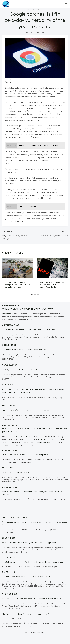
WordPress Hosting (10, 425)
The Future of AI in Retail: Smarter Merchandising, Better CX (26, 614)
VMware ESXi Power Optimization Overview (30, 309)
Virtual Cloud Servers (11, 450)
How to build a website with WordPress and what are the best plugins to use (33, 562)
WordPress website (45, 442)
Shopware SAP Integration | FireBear (52, 234)
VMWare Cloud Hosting (11, 305)
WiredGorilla (9, 385)
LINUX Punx (7, 468)
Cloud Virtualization (10, 558)
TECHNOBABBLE (10, 594)
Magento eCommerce (35, 10)
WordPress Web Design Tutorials (15, 518)
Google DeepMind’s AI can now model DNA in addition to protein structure (32, 599)
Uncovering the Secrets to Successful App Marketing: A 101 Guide (29, 330)
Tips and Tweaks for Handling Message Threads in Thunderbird (28, 410)
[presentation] (18, 268)
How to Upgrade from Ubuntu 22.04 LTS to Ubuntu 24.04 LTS (27, 577)
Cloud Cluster (10, 365)
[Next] (65, 275)
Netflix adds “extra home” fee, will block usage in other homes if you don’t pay (52, 285)
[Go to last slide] (5, 275)
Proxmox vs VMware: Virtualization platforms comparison (25, 455)
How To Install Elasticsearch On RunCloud (19, 472)
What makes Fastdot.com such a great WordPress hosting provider (29, 543)
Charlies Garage (11, 325)
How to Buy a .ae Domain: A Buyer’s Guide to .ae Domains (26, 350)
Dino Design (8, 619)
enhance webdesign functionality (51, 439)
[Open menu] (66, 4)
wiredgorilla (31, 32)
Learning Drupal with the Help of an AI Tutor (20, 370)
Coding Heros (9, 345)
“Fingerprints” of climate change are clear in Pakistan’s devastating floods (17, 285)
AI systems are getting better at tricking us (18, 235)
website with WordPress (20, 437)
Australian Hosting (10, 487)
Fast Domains (9, 572)
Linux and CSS (9, 538)
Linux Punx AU (9, 406)
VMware (8, 314)
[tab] (31, 294)
